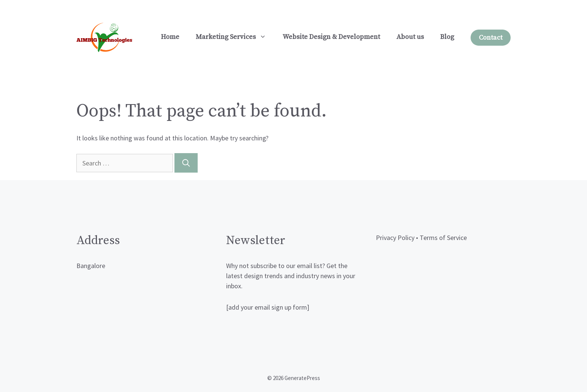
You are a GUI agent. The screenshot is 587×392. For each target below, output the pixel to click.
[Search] (186, 163)
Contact (491, 38)
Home (170, 37)
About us (410, 37)
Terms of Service (443, 238)
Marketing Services (235, 37)
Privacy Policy (395, 238)
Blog (447, 37)
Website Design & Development (331, 37)
